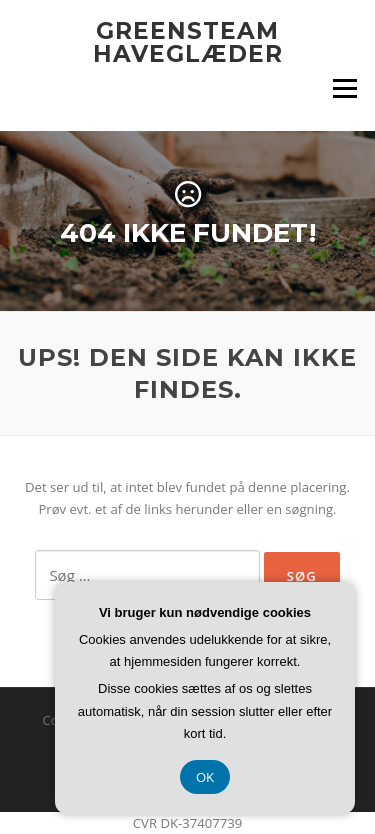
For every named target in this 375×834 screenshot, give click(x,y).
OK (205, 777)
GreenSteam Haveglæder (188, 42)
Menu (344, 88)
